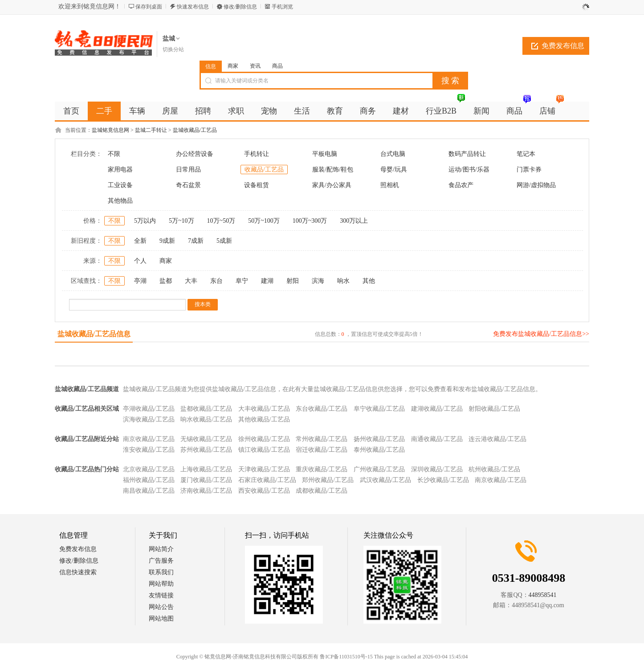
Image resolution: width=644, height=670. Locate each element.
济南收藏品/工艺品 (206, 491)
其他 (369, 281)
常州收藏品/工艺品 (322, 439)
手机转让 (257, 154)
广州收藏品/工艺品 (379, 469)
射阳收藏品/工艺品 (494, 409)
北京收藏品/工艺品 (149, 469)
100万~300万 (310, 221)
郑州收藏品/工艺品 (328, 480)
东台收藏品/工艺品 (322, 409)
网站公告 (161, 607)
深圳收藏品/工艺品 (437, 469)
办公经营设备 (195, 154)
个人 (140, 261)
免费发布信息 (563, 46)
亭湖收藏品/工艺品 (149, 409)
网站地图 (161, 619)
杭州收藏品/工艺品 (494, 469)
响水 (343, 281)
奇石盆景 (188, 185)
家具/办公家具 (332, 185)
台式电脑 (393, 154)
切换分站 (173, 49)
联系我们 (161, 572)
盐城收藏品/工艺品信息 (94, 334)
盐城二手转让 (151, 130)
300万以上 (354, 221)
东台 (216, 281)
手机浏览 (282, 7)
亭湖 (140, 281)
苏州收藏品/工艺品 (206, 450)
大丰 (191, 281)
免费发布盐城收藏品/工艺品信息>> (541, 334)
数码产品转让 (467, 154)
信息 (211, 66)
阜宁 (242, 281)
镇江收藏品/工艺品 (264, 450)
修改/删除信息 (240, 7)
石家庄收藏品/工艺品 (267, 480)
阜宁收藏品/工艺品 (379, 409)
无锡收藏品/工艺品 (206, 439)
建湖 (267, 281)
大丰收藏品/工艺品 (264, 409)
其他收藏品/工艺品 (264, 419)
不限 (114, 154)
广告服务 (161, 561)
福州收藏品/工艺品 (149, 480)
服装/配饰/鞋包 (333, 170)
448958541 (543, 595)
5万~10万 (181, 221)
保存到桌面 (149, 7)
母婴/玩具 (394, 170)
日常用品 (188, 170)
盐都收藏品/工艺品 (206, 409)
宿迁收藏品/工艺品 (322, 450)
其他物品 (120, 201)
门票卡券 (529, 170)
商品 (277, 66)
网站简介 (161, 549)
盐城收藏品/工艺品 (195, 130)
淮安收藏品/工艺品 (149, 450)
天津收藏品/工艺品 (264, 469)
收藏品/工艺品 (264, 170)
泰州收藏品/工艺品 (379, 450)
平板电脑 (325, 154)
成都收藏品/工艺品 (322, 491)
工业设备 (120, 185)
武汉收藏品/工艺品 (386, 480)
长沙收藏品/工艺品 (443, 480)
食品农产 (461, 185)
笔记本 (526, 154)
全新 (140, 241)
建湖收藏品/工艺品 (437, 409)
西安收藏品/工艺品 (264, 491)
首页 (71, 111)
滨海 (318, 281)
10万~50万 (221, 221)
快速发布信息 (193, 7)
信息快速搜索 (78, 572)
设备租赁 (257, 185)
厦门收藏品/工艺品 (206, 480)
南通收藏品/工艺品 (437, 439)
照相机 (390, 185)
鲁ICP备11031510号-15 (346, 657)
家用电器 (120, 170)
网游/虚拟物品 (536, 185)
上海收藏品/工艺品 (206, 469)
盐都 (166, 281)
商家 (233, 66)
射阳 (293, 281)
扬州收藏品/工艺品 (379, 439)
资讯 (255, 66)
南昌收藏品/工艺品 (149, 491)
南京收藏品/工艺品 (149, 439)
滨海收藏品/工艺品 (149, 419)
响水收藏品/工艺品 (206, 419)
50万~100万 (264, 221)
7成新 (196, 241)
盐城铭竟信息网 (110, 130)
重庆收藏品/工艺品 (322, 469)
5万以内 (145, 221)
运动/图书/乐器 (469, 170)
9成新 (167, 241)
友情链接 (161, 595)
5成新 (224, 241)
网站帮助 (161, 584)
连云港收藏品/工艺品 (497, 439)
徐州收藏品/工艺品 (264, 439)
